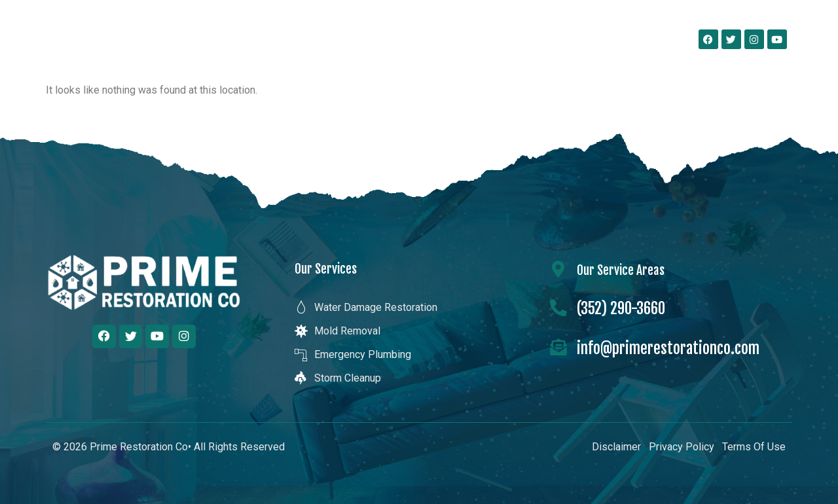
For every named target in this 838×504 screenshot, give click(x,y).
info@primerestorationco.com (668, 349)
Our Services (413, 39)
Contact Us (627, 39)
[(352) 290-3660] (558, 308)
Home (251, 39)
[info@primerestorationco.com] (558, 348)
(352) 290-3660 (621, 309)
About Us (321, 39)
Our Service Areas (526, 39)
